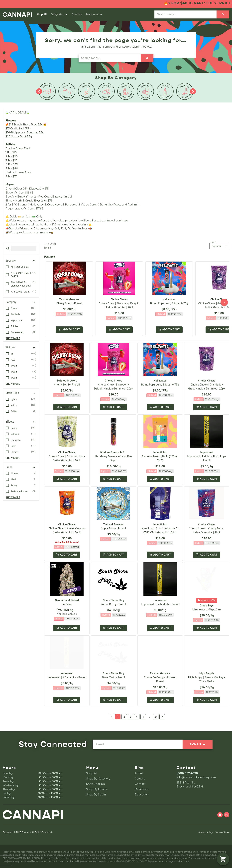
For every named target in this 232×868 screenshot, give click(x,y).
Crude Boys (207, 606)
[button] (8, 249)
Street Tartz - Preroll (114, 677)
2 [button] (124, 717)
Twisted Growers (69, 299)
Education (142, 795)
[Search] (223, 14)
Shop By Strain (96, 795)
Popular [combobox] (216, 246)
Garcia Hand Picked (67, 600)
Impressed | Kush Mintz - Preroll (160, 604)
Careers (140, 779)
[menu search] (24, 249)
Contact (140, 784)
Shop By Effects (97, 789)
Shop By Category (98, 779)
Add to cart (69, 330)
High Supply (207, 673)
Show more (13, 338)
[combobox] (67, 610)
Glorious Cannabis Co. (114, 452)
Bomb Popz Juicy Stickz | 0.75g (169, 303)
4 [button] (137, 717)
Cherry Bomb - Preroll (69, 303)
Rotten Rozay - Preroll (113, 604)
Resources (94, 14)
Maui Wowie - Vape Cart (207, 610)
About (139, 773)
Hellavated (169, 299)
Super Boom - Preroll (114, 529)
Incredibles (160, 452)
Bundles (77, 14)
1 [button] (118, 717)
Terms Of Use (222, 832)
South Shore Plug (114, 600)
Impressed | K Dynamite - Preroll (67, 677)
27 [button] (156, 717)
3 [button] (130, 717)
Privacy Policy (206, 832)
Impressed (207, 452)
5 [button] (143, 717)
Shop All (42, 14)
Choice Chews (119, 299)
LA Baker (67, 604)
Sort (214, 242)
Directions (142, 789)
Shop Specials (95, 784)
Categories (59, 14)
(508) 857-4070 (187, 773)
